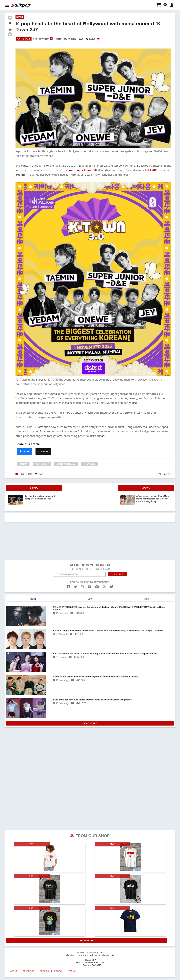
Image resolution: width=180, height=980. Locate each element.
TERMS (72, 971)
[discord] (97, 587)
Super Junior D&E (87, 170)
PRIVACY (59, 971)
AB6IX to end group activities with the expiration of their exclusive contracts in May (95, 677)
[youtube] (89, 587)
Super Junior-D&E (66, 464)
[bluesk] (111, 587)
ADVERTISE (28, 971)
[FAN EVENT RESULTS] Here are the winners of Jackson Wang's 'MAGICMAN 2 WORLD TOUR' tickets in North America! (109, 608)
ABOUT (14, 971)
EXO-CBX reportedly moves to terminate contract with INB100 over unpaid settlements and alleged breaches (108, 630)
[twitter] (75, 587)
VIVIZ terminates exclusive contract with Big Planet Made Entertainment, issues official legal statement (105, 654)
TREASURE (151, 170)
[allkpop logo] (21, 5)
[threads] (104, 587)
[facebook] (69, 587)
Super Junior (42, 464)
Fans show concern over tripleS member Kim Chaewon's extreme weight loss (92, 700)
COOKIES (44, 971)
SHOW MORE (87, 941)
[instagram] (82, 587)
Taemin (69, 170)
